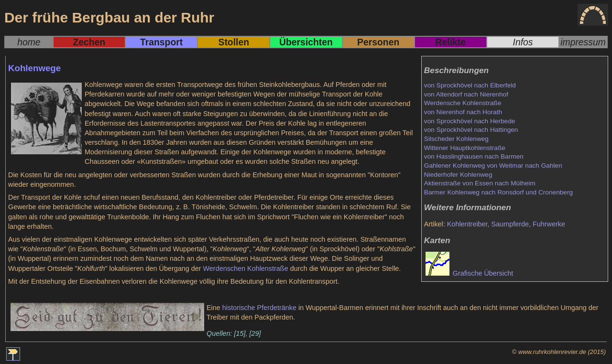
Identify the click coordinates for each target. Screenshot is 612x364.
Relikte (451, 42)
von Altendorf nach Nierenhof (466, 94)
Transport (161, 42)
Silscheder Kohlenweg (456, 139)
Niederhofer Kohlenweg (458, 175)
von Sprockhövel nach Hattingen (471, 130)
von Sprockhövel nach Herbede (470, 121)
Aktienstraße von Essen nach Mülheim (480, 183)
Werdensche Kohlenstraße (463, 103)
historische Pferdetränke (259, 308)
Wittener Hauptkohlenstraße (465, 148)
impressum (583, 42)
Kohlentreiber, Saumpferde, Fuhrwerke (506, 224)
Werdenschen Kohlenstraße (246, 268)
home (29, 42)
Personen (378, 42)
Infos (523, 42)
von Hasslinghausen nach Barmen (474, 156)
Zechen (89, 42)
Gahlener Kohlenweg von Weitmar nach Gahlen (493, 166)
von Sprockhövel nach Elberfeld (470, 85)
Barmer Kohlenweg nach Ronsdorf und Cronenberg (498, 192)
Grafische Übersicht (469, 273)
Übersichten (306, 42)
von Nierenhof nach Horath (463, 112)
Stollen (234, 42)
